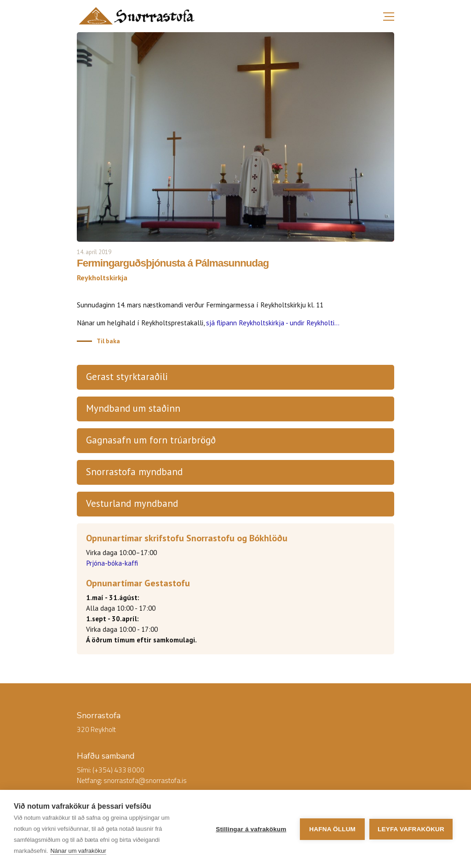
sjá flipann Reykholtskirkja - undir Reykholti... (273, 323)
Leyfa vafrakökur (411, 829)
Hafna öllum (332, 829)
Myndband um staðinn (133, 408)
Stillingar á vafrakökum (251, 829)
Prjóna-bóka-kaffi (112, 563)
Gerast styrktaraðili (127, 377)
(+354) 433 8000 (118, 770)
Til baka (108, 341)
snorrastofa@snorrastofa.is (145, 780)
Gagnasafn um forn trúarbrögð (151, 440)
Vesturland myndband (132, 503)
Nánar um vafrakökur (78, 851)
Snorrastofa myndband (134, 472)
